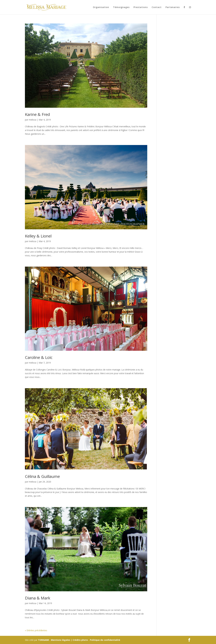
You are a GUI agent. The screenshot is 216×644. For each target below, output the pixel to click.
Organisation (101, 7)
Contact (157, 7)
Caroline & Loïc (39, 357)
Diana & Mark (38, 598)
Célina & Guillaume (42, 476)
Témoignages (121, 7)
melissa (33, 120)
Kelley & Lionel (38, 236)
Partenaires (173, 7)
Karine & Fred (37, 114)
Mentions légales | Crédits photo (69, 640)
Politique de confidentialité (105, 640)
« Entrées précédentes (36, 630)
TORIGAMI (43, 640)
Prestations (141, 7)
